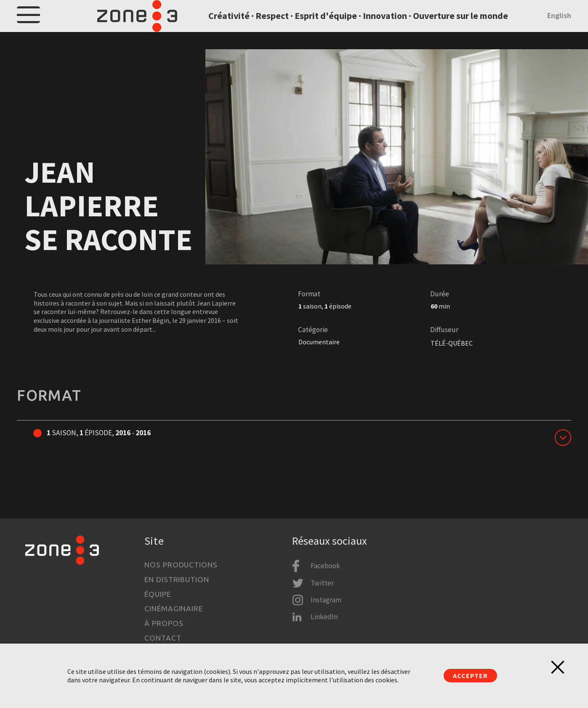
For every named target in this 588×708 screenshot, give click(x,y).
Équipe (157, 594)
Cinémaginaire (173, 608)
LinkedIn (324, 617)
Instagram (326, 600)
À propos (164, 623)
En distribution (177, 579)
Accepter (470, 676)
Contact (163, 638)
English (559, 27)
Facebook (325, 566)
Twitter (322, 583)
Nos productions (181, 565)
